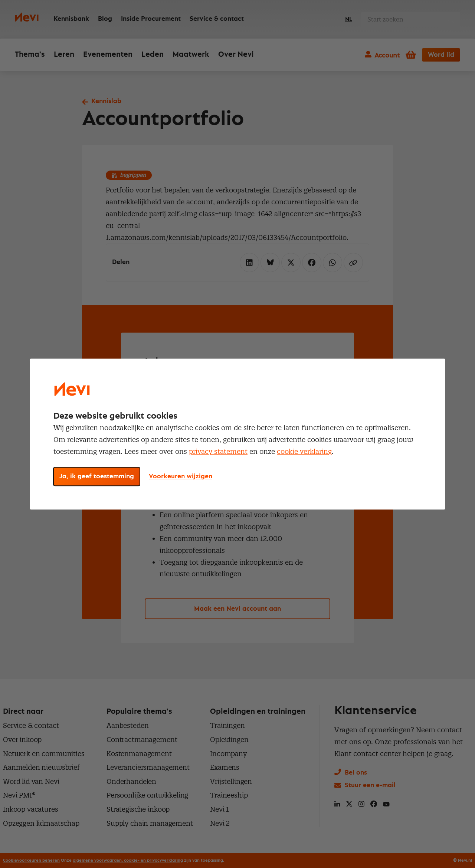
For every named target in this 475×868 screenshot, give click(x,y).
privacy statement (218, 451)
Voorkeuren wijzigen (181, 476)
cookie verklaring (304, 451)
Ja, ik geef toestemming (97, 476)
